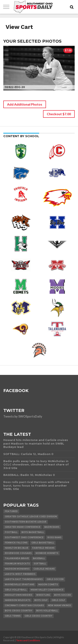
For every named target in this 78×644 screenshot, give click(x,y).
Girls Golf (58, 600)
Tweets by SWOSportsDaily (23, 416)
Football (11, 532)
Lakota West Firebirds (20, 574)
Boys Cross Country (19, 611)
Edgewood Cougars (18, 553)
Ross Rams (54, 537)
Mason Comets (48, 585)
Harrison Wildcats (18, 600)
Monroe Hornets (47, 553)
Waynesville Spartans (20, 585)
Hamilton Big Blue (17, 548)
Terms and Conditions (28, 640)
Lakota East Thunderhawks (24, 579)
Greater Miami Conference (23, 527)
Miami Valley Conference (47, 590)
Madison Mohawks (17, 569)
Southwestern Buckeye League (26, 522)
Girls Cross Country (38, 616)
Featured (11, 511)
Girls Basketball (43, 543)
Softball (40, 564)
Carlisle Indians (44, 569)
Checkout (59, 114)
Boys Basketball (33, 532)
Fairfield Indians (43, 548)
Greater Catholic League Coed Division (31, 517)
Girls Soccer (55, 579)
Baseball (39, 558)
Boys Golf (41, 600)
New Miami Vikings (59, 605)
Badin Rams (52, 527)
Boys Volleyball (47, 611)
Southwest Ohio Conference (24, 537)
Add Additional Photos (25, 104)
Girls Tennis (13, 616)
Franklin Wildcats (17, 564)
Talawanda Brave (17, 558)
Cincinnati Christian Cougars (24, 605)
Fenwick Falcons (16, 543)
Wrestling (43, 595)
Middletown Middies (19, 595)
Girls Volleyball (16, 590)
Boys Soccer (63, 595)
